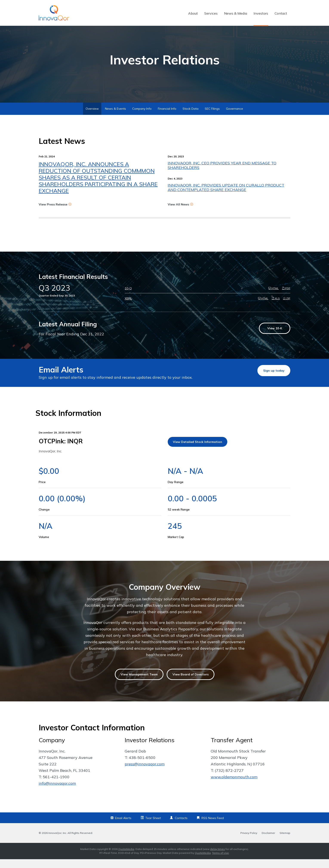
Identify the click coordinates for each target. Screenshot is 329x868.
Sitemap (285, 842)
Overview (92, 118)
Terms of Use (220, 862)
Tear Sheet (153, 827)
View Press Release (53, 213)
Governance (234, 118)
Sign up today (274, 379)
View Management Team (139, 683)
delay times (218, 858)
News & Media (236, 13)
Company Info (142, 118)
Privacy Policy (249, 842)
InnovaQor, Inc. (58, 842)
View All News (178, 213)
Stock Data (191, 118)
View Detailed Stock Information (198, 451)
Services (211, 13)
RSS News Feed (213, 827)
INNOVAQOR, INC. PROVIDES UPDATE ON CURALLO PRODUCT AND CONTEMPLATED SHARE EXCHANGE (226, 196)
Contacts (181, 827)
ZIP (287, 307)
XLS (276, 307)
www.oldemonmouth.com (234, 786)
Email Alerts (123, 827)
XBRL (128, 307)
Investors (261, 13)
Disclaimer (268, 842)
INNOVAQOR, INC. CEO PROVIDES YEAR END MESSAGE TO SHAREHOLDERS (222, 174)
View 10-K (275, 337)
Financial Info (167, 118)
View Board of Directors (191, 683)
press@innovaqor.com (145, 773)
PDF (286, 297)
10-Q (128, 297)
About (193, 13)
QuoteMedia (126, 858)
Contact (281, 13)
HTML (274, 297)
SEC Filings (212, 118)
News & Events (115, 118)
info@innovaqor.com (57, 792)
